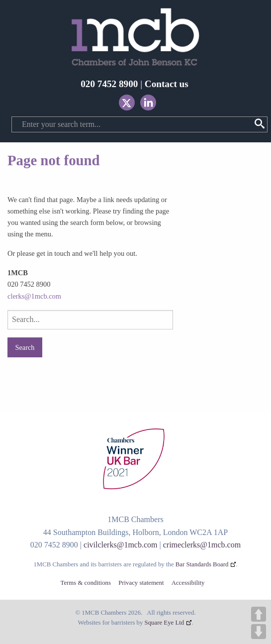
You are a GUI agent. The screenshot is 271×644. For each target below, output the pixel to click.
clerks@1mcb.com (34, 296)
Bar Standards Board (202, 564)
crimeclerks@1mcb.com (202, 545)
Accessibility (188, 583)
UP (259, 614)
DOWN (259, 632)
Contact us (167, 84)
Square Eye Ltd (165, 623)
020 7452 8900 (109, 84)
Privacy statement (141, 583)
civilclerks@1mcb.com (120, 545)
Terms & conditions (85, 583)
